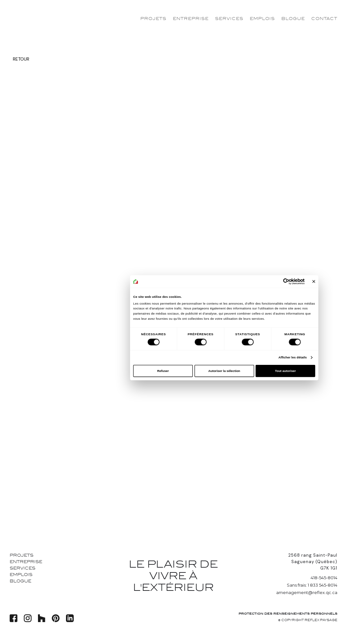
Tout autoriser (285, 371)
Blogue (293, 19)
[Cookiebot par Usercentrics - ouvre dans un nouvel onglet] (286, 281)
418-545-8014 (324, 578)
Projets (153, 19)
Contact (324, 19)
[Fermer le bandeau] (314, 282)
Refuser (163, 371)
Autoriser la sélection (224, 371)
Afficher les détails (293, 358)
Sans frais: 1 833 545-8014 (312, 585)
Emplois (262, 19)
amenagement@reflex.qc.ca (307, 592)
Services (229, 19)
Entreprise (191, 19)
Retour (21, 59)
